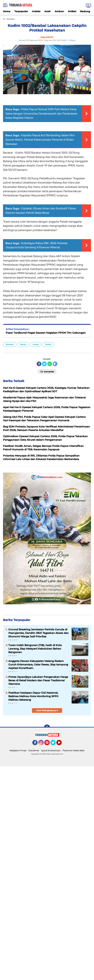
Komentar (47, 371)
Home (7, 11)
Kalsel (36, 344)
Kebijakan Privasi (18, 750)
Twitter (55, 744)
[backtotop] (47, 728)
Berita (23, 344)
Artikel (72, 11)
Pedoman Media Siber (74, 750)
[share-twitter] (44, 364)
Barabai (10, 344)
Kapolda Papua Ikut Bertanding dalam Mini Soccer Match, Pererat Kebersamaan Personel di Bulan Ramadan (40, 140)
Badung (85, 11)
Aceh (48, 11)
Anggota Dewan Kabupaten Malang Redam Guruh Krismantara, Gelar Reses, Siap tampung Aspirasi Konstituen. (38, 664)
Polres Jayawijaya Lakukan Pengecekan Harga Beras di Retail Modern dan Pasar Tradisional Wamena (38, 680)
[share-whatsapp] (50, 364)
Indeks (36, 11)
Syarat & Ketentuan (51, 750)
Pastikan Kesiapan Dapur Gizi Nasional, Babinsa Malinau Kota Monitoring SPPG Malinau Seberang (33, 696)
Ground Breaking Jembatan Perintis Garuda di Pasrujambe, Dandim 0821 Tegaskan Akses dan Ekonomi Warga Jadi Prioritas (38, 633)
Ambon (59, 11)
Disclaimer (34, 750)
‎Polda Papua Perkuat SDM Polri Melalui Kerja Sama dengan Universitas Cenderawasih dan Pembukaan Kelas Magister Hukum (41, 114)
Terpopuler (21, 11)
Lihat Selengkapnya (47, 710)
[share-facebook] (39, 364)
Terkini (48, 344)
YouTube (61, 744)
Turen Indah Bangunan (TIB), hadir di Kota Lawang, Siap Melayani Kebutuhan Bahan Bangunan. (35, 649)
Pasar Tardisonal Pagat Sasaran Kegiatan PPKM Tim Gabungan (46, 333)
